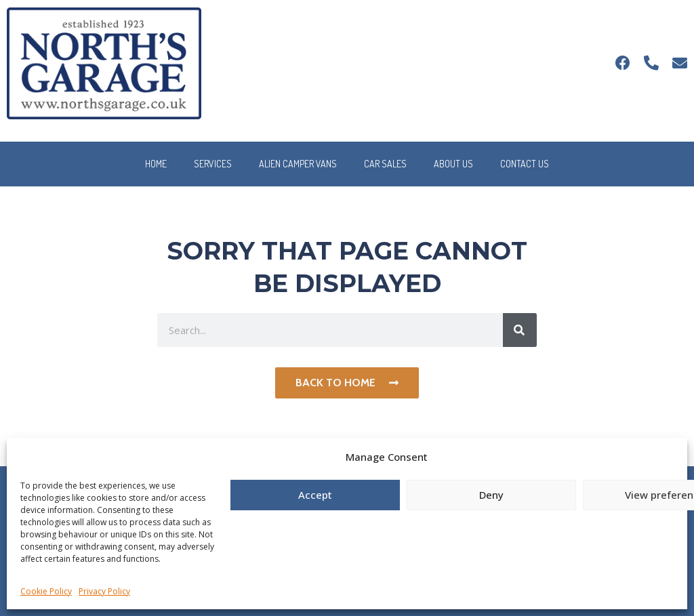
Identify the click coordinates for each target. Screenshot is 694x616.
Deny (491, 495)
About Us (453, 164)
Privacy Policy (104, 591)
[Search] (520, 330)
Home (156, 164)
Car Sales (385, 164)
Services (213, 164)
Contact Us (525, 164)
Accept (315, 495)
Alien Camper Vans (298, 164)
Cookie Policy (46, 591)
